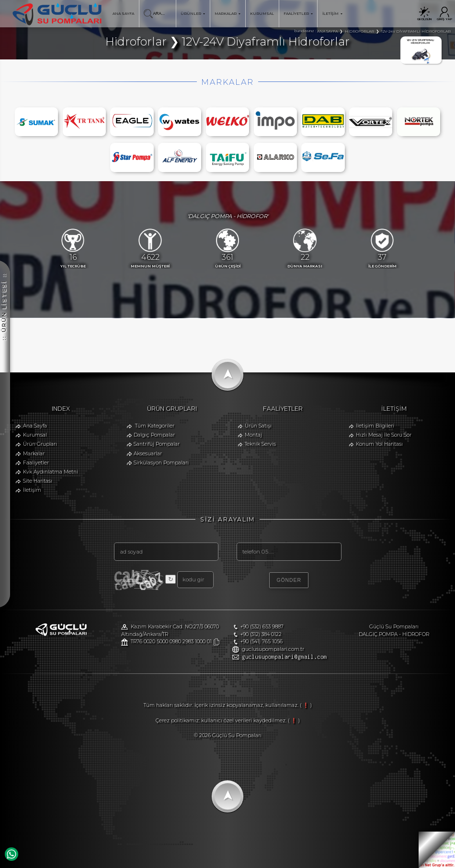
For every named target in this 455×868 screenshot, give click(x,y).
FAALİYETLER (298, 14)
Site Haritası (38, 481)
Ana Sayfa (35, 426)
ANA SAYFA (123, 14)
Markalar (34, 454)
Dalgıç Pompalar (154, 435)
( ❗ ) (306, 705)
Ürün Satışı (258, 426)
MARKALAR (227, 14)
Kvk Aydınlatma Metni (51, 472)
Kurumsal (35, 435)
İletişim (32, 490)
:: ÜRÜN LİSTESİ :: (4, 243)
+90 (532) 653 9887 (262, 627)
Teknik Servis (260, 444)
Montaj (253, 435)
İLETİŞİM (332, 14)
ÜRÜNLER (193, 14)
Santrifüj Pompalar (157, 444)
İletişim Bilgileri (375, 426)
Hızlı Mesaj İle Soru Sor (384, 435)
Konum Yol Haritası (379, 444)
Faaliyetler (36, 463)
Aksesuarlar (148, 454)
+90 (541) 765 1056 (262, 642)
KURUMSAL (262, 14)
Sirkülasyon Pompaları (161, 463)
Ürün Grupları (40, 444)
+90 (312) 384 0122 (261, 634)
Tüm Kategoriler (155, 426)
